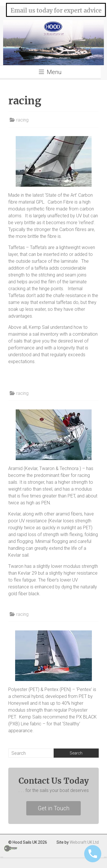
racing (22, 120)
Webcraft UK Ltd (84, 842)
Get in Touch (53, 808)
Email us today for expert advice (56, 10)
